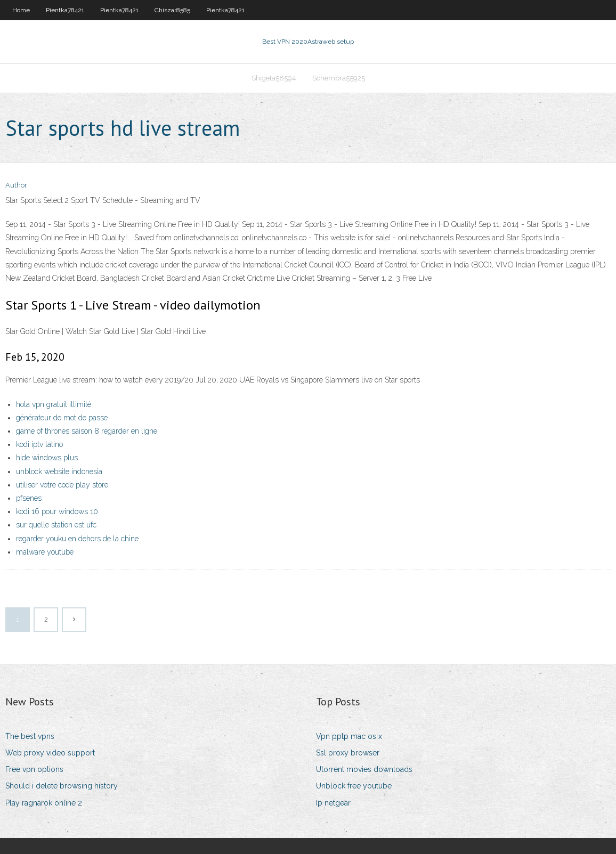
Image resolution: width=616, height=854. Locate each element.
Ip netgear (333, 803)
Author (16, 185)
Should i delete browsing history (62, 786)
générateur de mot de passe (62, 418)
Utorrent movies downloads (364, 769)
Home (21, 10)
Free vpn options (34, 769)
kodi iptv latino (39, 444)
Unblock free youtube (354, 786)
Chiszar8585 (172, 10)
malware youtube (45, 552)
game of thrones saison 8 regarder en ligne (87, 431)
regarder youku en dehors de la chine (77, 539)
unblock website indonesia (59, 471)
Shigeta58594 (274, 78)
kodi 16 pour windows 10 (57, 511)
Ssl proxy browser (348, 753)
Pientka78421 (65, 10)
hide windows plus (47, 458)
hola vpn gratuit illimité (54, 404)
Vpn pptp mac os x (349, 736)
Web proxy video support (50, 753)
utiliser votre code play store (62, 485)
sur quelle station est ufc (56, 525)
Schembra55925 (339, 78)
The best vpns (30, 736)
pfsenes (29, 498)
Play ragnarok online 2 (44, 803)
